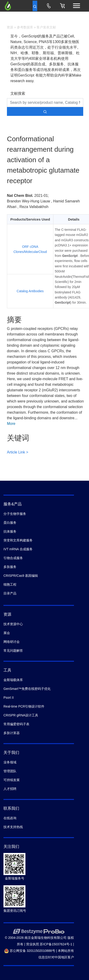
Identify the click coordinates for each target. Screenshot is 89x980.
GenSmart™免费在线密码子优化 (27, 689)
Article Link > (18, 452)
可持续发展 (12, 780)
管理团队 (10, 771)
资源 (10, 27)
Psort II (9, 698)
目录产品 (10, 593)
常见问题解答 (13, 651)
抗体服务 (10, 531)
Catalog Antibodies (30, 291)
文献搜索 (18, 93)
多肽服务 (10, 567)
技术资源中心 (13, 624)
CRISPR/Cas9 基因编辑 (21, 576)
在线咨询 (10, 818)
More (11, 424)
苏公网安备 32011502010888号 (30, 951)
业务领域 (10, 762)
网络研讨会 (12, 642)
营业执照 (33, 944)
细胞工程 (10, 584)
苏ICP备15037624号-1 (56, 944)
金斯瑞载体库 (13, 680)
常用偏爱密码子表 (16, 724)
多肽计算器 (12, 733)
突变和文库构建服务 (18, 540)
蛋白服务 (10, 523)
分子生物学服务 (15, 514)
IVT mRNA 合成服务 (18, 549)
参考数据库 (25, 27)
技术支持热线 (13, 827)
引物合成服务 (13, 558)
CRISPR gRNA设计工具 (21, 715)
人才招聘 (10, 789)
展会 (7, 633)
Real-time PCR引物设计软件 (24, 706)
